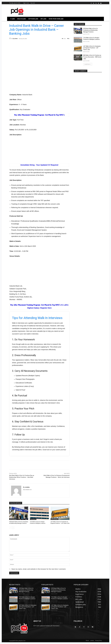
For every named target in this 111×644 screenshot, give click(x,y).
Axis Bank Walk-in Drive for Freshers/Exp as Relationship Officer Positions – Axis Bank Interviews (22, 477)
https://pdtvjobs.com (27, 490)
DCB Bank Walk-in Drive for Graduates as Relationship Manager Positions (91, 30)
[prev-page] (10, 528)
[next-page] (13, 528)
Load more (88, 64)
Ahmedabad (33, 519)
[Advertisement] (39, 56)
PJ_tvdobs (15, 39)
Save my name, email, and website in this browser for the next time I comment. (39, 569)
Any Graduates (13, 519)
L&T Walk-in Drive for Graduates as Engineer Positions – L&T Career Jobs (92, 48)
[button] (100, 19)
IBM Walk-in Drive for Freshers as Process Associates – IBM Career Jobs (92, 57)
